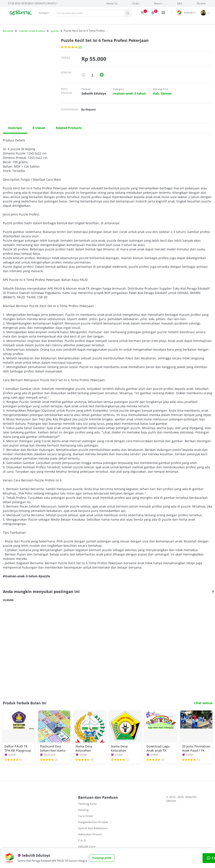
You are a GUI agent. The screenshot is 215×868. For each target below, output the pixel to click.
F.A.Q (82, 840)
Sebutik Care (87, 846)
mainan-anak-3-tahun (32, 31)
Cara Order (86, 816)
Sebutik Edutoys (192, 13)
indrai (211, 13)
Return (158, 3)
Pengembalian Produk (93, 822)
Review (201, 3)
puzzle (55, 31)
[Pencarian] (89, 13)
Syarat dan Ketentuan (93, 828)
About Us (112, 3)
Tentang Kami (87, 804)
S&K (180, 3)
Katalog (83, 810)
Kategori (44, 13)
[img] (142, 13)
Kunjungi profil (102, 858)
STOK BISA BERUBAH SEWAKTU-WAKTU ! (33, 3)
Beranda (8, 31)
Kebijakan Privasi (90, 834)
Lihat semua (203, 703)
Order (136, 3)
